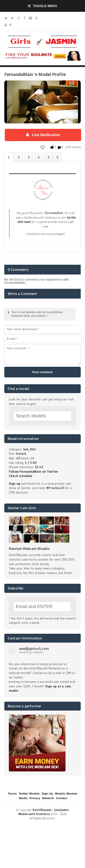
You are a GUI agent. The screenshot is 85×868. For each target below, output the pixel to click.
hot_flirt (30, 449)
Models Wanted (66, 794)
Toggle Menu (42, 6)
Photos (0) (19, 157)
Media (23, 798)
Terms (12, 794)
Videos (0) (29, 157)
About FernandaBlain (9, 157)
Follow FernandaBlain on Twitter (34, 471)
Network (48, 798)
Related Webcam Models (29, 549)
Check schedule (21, 476)
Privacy (35, 798)
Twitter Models (29, 794)
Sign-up (15, 484)
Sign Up (47, 794)
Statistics (39, 157)
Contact (62, 798)
